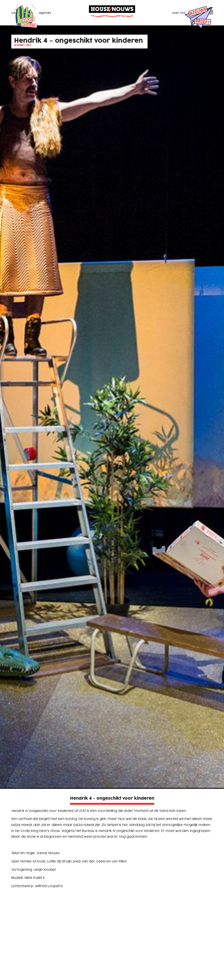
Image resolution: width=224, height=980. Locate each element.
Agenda (45, 13)
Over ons (179, 13)
